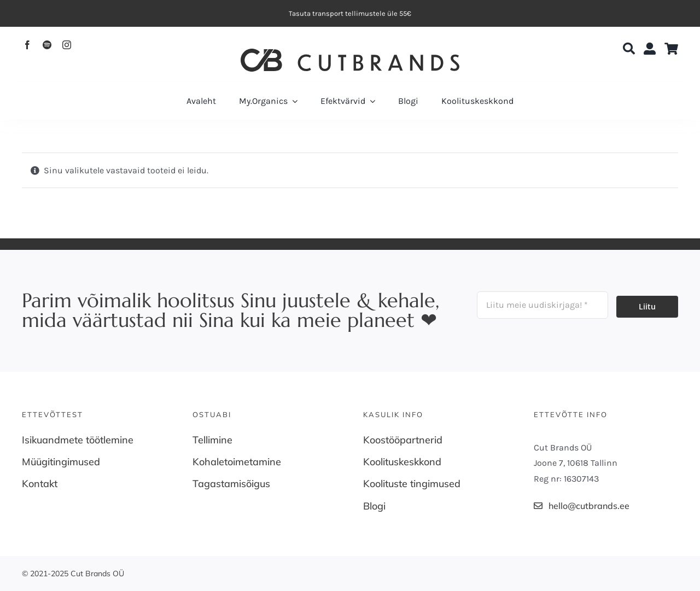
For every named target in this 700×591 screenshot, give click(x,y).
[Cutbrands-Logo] (350, 53)
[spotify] (47, 45)
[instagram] (67, 45)
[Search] (629, 49)
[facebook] (27, 45)
